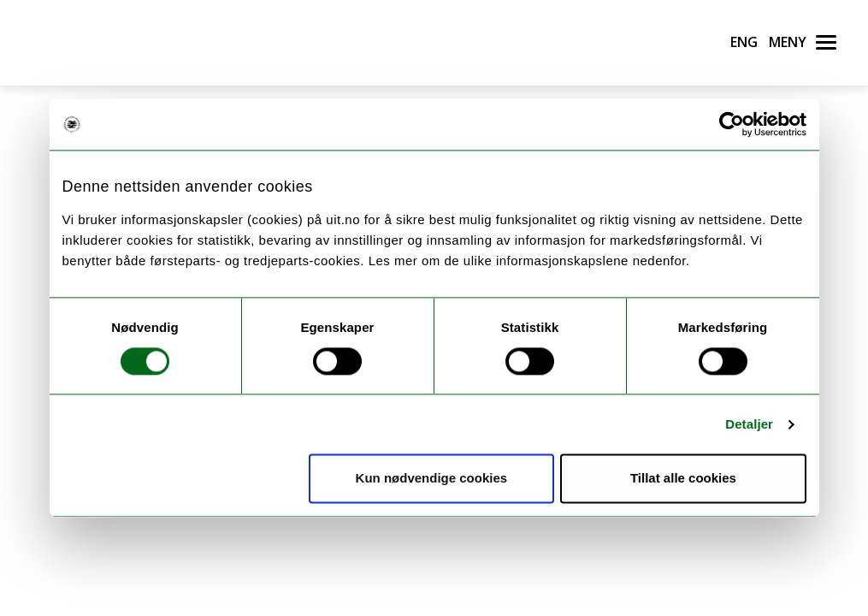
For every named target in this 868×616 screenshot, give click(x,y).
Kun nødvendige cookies (432, 479)
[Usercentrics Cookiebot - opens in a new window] (732, 124)
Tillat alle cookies (683, 479)
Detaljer (749, 424)
